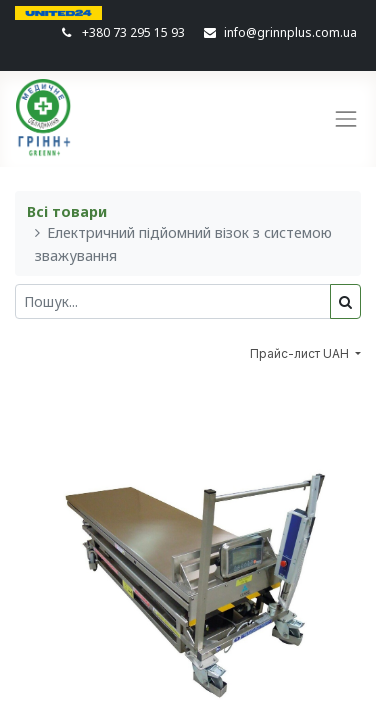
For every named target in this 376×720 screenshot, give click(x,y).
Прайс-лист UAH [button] (301, 353)
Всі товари (67, 211)
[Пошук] (345, 301)
